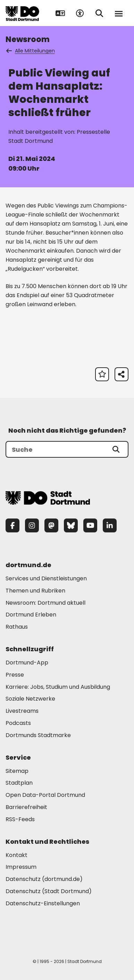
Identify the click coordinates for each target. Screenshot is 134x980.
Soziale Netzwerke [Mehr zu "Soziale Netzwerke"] (30, 699)
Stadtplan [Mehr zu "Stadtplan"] (19, 783)
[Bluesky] (71, 525)
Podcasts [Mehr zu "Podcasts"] (18, 723)
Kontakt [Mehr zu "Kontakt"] (16, 855)
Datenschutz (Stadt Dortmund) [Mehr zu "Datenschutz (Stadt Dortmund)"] (49, 891)
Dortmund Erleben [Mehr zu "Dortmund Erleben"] (31, 615)
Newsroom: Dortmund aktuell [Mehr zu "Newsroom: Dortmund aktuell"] (45, 603)
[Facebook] (12, 525)
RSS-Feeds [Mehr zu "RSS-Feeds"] (20, 819)
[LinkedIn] (110, 525)
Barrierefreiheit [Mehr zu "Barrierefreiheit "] (26, 807)
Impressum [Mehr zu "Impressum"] (21, 867)
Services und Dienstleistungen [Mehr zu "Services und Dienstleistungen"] (46, 578)
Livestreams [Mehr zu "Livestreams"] (22, 711)
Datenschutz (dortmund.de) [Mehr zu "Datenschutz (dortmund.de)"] (44, 879)
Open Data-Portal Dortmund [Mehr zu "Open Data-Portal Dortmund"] (45, 795)
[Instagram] (32, 525)
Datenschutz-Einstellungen (43, 904)
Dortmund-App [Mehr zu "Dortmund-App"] (27, 663)
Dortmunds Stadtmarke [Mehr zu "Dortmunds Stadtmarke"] (38, 735)
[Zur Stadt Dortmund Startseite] (22, 13)
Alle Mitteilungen (31, 51)
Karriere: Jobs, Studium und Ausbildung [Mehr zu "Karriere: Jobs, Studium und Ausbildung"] (58, 687)
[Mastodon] (51, 525)
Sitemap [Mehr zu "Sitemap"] (17, 771)
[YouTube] (90, 525)
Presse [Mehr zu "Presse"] (15, 675)
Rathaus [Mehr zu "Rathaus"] (17, 627)
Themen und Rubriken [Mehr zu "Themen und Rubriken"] (35, 591)
